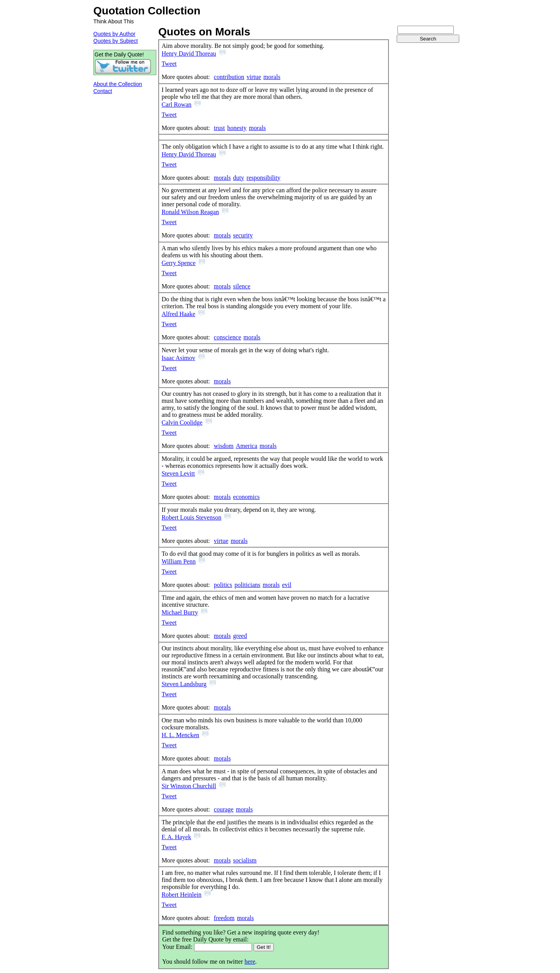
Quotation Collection (147, 11)
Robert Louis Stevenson (191, 517)
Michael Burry (180, 612)
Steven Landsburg (184, 684)
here (250, 962)
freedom (224, 918)
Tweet (169, 64)
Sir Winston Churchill (189, 786)
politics (223, 585)
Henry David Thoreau (189, 54)
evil (287, 585)
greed (240, 636)
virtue (254, 77)
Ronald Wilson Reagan (190, 212)
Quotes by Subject (115, 41)
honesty (237, 128)
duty (238, 178)
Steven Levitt (178, 473)
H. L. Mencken (180, 735)
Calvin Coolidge (182, 422)
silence (241, 286)
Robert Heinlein (181, 895)
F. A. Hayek (176, 837)
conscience (227, 337)
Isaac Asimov (178, 358)
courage (224, 809)
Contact (103, 91)
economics (246, 497)
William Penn (178, 561)
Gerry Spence (178, 263)
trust (219, 128)
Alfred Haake (178, 314)
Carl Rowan (176, 105)
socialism (245, 860)
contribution (229, 77)
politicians (248, 585)
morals (272, 77)
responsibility (263, 178)
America (246, 446)
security (243, 235)
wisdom (224, 446)
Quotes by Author (114, 34)
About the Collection (118, 84)
